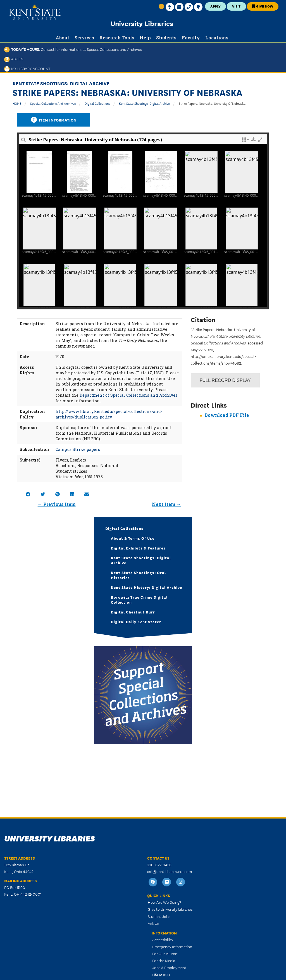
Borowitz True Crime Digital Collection (139, 600)
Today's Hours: (73, 49)
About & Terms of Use (133, 538)
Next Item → (166, 504)
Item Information (53, 120)
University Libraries (142, 23)
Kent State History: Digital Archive (146, 587)
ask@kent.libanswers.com (170, 871)
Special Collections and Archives (53, 103)
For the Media (164, 960)
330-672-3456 (159, 865)
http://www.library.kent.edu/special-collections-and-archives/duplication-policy (109, 414)
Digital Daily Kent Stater (136, 622)
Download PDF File (227, 415)
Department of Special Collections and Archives (128, 395)
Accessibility (163, 939)
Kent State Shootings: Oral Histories (138, 575)
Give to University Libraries (170, 909)
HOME (17, 103)
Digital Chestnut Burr (133, 612)
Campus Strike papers (78, 449)
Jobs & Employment (169, 967)
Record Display (225, 380)
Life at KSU (161, 975)
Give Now (263, 6)
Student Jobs (159, 916)
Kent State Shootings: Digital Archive (144, 103)
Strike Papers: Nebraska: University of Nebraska (212, 103)
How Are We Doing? (164, 902)
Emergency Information (172, 946)
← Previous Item (57, 504)
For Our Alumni (165, 953)
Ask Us (14, 59)
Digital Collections (97, 103)
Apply (215, 6)
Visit (236, 6)
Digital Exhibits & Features (138, 548)
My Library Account (27, 68)
